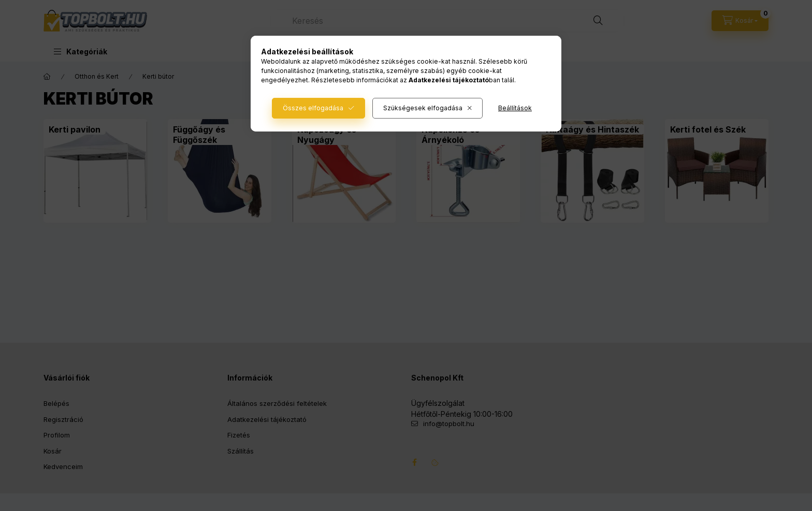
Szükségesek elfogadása (423, 108)
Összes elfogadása (313, 108)
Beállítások (515, 108)
